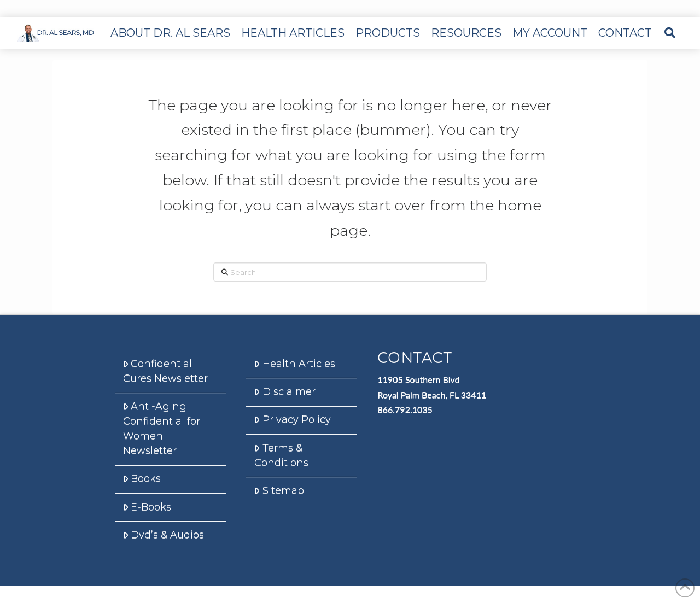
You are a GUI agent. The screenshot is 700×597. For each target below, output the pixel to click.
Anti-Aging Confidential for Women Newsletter (162, 428)
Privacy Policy (292, 419)
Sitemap (279, 490)
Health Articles (294, 364)
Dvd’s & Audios (164, 535)
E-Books (147, 507)
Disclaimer (285, 391)
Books (142, 478)
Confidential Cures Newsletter (165, 371)
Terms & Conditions (281, 455)
